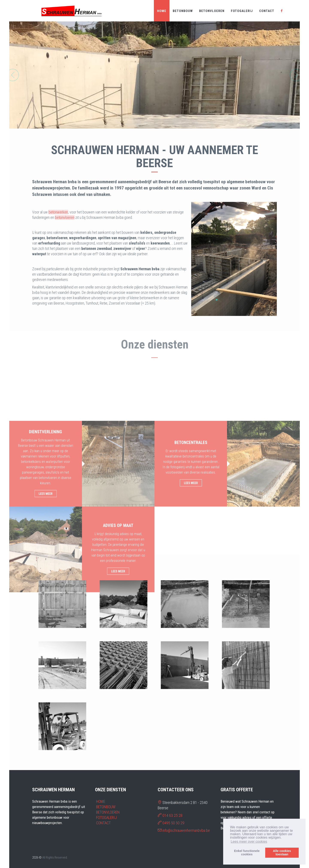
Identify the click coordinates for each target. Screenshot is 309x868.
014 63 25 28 (172, 815)
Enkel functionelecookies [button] (247, 853)
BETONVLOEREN (212, 11)
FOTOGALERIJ (242, 11)
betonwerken (58, 212)
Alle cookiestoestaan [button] (282, 853)
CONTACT (267, 11)
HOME (162, 11)
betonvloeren (65, 217)
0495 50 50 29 (173, 823)
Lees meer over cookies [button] (249, 842)
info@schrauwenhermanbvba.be (186, 830)
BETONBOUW (183, 11)
